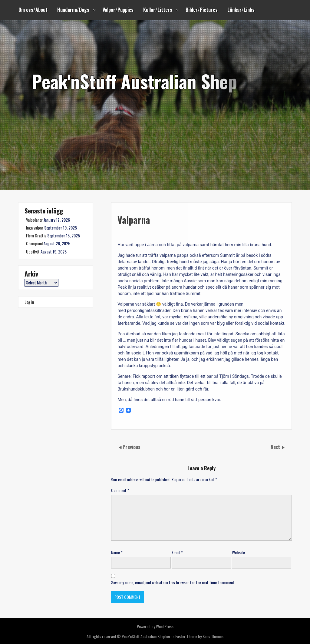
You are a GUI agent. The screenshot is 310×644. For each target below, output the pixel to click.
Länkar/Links (241, 10)
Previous (132, 447)
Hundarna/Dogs (73, 10)
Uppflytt (33, 252)
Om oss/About (33, 10)
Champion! (34, 243)
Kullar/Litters (158, 10)
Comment (120, 490)
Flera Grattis (36, 235)
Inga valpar (35, 228)
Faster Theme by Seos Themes (199, 636)
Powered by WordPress (155, 626)
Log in (29, 302)
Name (117, 552)
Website (238, 552)
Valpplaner (34, 220)
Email (177, 552)
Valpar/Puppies (118, 10)
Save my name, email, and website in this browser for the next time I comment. (173, 582)
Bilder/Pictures (202, 10)
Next (276, 447)
